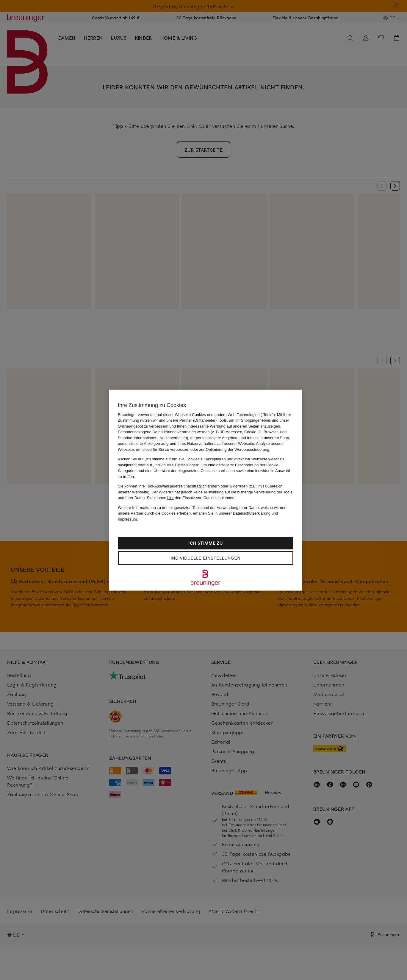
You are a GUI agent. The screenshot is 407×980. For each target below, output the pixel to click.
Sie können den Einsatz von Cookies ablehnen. (191, 498)
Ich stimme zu (205, 543)
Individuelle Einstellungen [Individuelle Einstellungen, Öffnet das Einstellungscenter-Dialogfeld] (206, 558)
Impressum (127, 519)
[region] (206, 490)
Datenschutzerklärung (252, 513)
